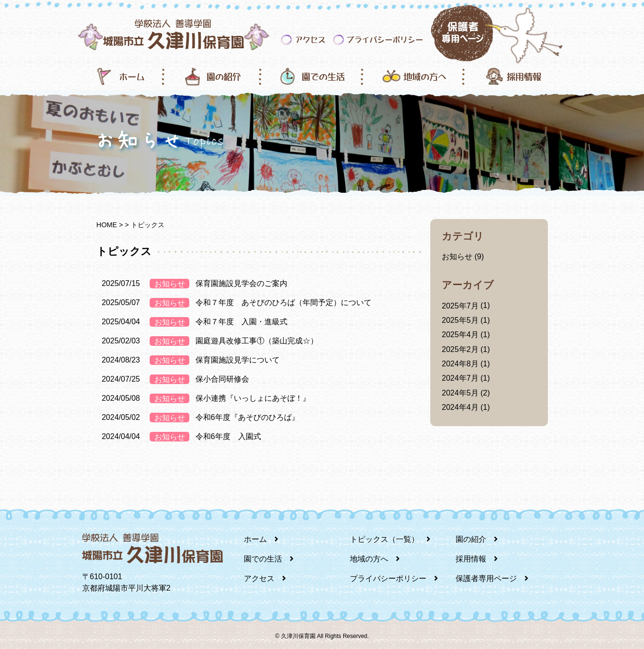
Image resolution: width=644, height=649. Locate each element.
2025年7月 (460, 306)
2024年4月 (460, 407)
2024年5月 (460, 393)
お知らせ (457, 257)
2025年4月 (460, 335)
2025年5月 (460, 320)
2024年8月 (460, 364)
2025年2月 (460, 349)
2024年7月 (460, 378)
